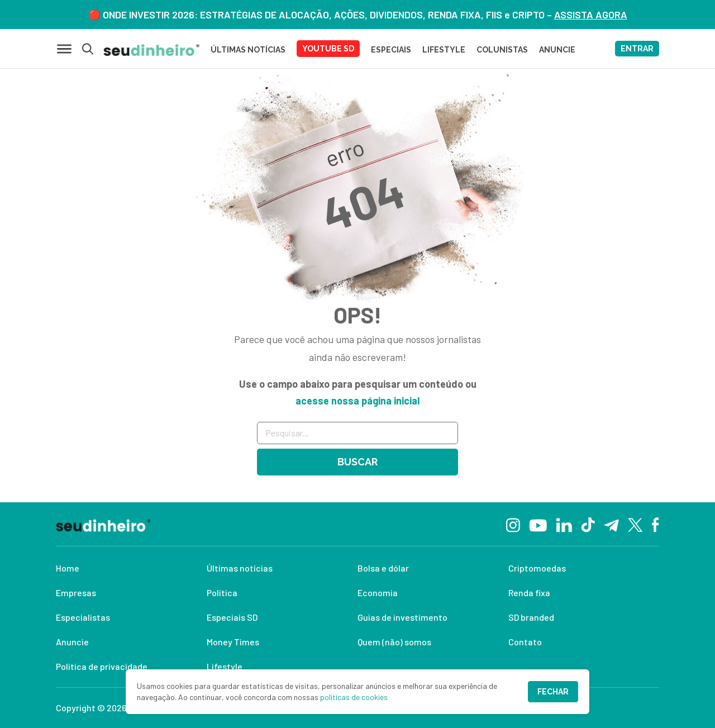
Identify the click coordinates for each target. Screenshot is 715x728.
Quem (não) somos (394, 642)
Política (222, 593)
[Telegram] (611, 524)
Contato (525, 642)
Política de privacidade (102, 666)
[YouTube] (538, 524)
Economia (378, 593)
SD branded (531, 617)
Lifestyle (225, 666)
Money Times (233, 642)
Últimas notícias (240, 568)
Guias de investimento (402, 617)
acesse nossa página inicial (357, 401)
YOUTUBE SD (328, 49)
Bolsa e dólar (383, 568)
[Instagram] (513, 524)
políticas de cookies (354, 697)
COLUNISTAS (502, 50)
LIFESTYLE (444, 50)
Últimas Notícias (248, 50)
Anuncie (72, 642)
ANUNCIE (557, 50)
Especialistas (83, 617)
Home (68, 568)
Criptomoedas (537, 568)
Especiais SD (232, 617)
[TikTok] (588, 524)
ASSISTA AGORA (591, 15)
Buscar (357, 462)
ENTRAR (637, 49)
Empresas (76, 593)
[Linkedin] (564, 524)
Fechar (553, 692)
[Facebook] (656, 524)
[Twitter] (635, 524)
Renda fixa (529, 593)
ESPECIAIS (391, 50)
